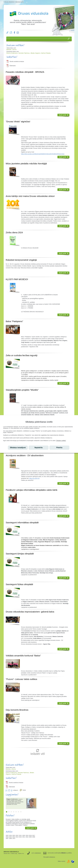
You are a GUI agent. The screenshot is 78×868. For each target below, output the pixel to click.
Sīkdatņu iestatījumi (18, 448)
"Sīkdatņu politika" (61, 441)
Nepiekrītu (39, 448)
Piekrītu (59, 448)
